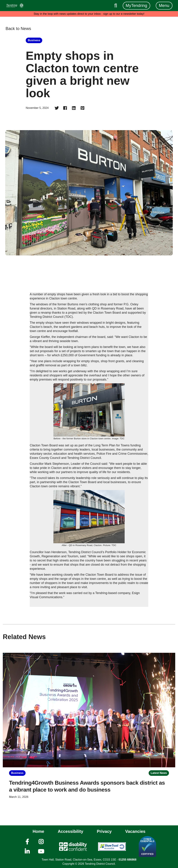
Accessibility (70, 831)
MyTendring (136, 5)
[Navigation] (15, 6)
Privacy (104, 831)
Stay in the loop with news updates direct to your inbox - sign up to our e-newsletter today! (89, 14)
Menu (164, 5)
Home (39, 831)
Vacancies (135, 831)
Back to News (18, 29)
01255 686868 (127, 860)
